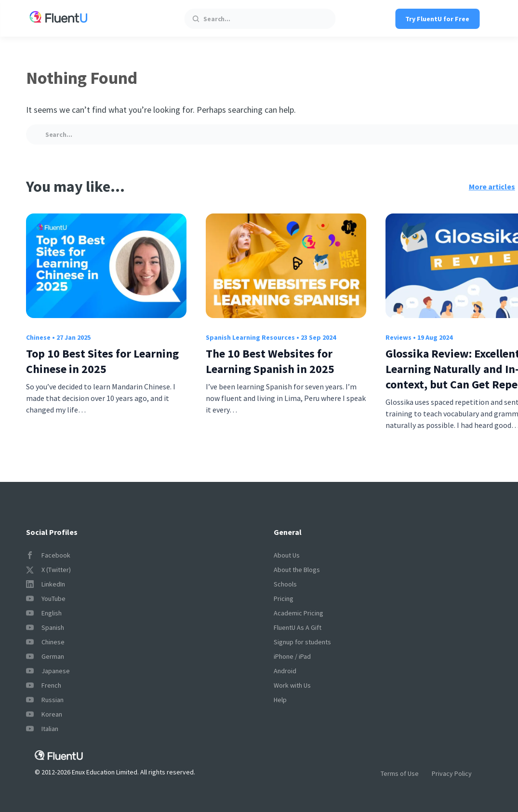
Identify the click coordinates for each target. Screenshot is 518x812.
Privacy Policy (452, 773)
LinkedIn (46, 584)
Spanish (45, 627)
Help (280, 700)
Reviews (398, 337)
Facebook (48, 555)
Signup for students (302, 642)
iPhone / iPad (292, 656)
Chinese (38, 337)
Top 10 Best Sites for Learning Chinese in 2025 (102, 361)
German (45, 656)
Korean (44, 714)
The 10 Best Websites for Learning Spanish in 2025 (270, 361)
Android (285, 671)
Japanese (48, 671)
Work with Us (292, 685)
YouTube (46, 599)
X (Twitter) (48, 570)
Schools (285, 584)
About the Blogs (297, 570)
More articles (492, 186)
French (44, 685)
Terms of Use (400, 773)
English (44, 613)
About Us (287, 555)
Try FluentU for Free (437, 19)
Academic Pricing (299, 613)
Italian (42, 729)
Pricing (284, 599)
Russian (45, 700)
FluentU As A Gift (298, 627)
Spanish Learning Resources (250, 337)
